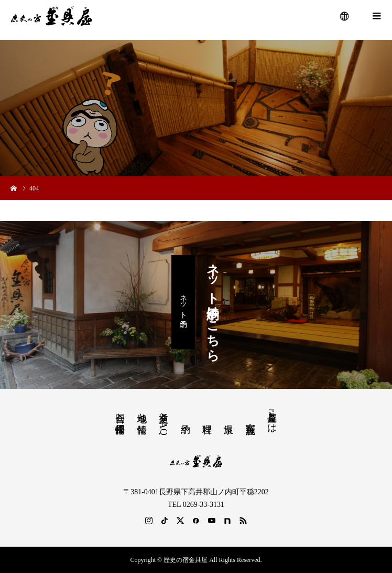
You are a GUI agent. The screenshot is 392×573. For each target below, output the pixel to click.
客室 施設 (251, 417)
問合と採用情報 (120, 412)
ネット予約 (183, 302)
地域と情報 (142, 412)
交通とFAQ (164, 421)
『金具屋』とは (272, 417)
